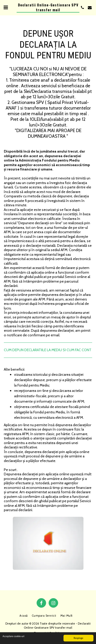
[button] (6, 7)
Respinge (78, 638)
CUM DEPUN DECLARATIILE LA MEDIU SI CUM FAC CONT (48, 350)
